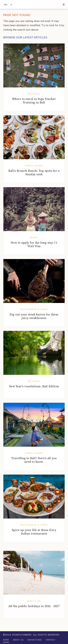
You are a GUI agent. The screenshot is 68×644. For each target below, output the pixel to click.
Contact (51, 640)
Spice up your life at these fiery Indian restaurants (34, 532)
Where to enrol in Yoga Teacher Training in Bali (34, 101)
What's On (34, 601)
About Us (18, 640)
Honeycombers (22, 635)
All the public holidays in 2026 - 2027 (34, 606)
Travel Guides (34, 453)
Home (6, 640)
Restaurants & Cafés (34, 309)
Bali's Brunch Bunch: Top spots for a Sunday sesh (34, 172)
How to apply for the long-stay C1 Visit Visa (34, 244)
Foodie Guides (34, 166)
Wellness (34, 94)
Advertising (35, 640)
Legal (6, 642)
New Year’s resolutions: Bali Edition (34, 386)
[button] (64, 5)
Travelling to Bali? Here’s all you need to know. (34, 460)
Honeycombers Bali (34, 5)
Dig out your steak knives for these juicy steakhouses (34, 316)
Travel (34, 238)
